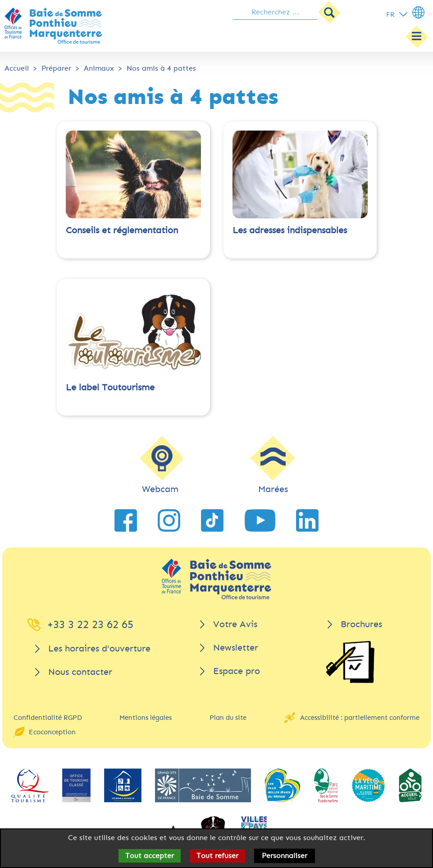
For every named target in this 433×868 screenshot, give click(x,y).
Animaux (99, 68)
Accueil (17, 68)
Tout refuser (217, 856)
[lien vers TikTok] (212, 520)
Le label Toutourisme (110, 387)
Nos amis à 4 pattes (161, 68)
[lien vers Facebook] (126, 520)
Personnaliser (285, 856)
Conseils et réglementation (122, 230)
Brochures (361, 624)
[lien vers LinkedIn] (307, 520)
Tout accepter (150, 856)
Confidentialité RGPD (48, 718)
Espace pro (237, 671)
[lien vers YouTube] (260, 520)
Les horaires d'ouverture (99, 649)
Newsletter (236, 648)
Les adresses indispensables (290, 230)
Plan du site (228, 718)
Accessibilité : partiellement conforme (360, 718)
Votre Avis (235, 624)
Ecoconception (52, 732)
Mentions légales (146, 718)
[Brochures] (350, 662)
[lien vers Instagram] (169, 520)
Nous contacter (80, 672)
